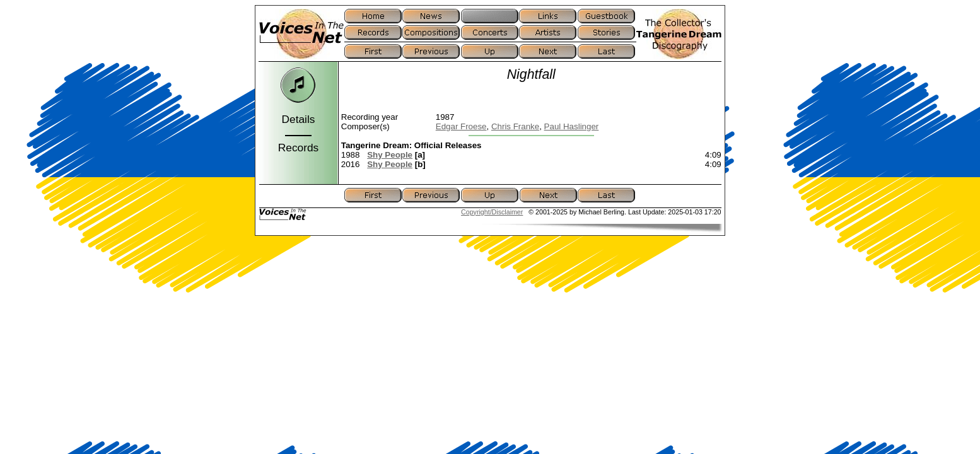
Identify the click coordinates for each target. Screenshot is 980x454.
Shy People (390, 155)
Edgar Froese (461, 126)
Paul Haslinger (572, 126)
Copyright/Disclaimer (492, 212)
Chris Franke (515, 126)
